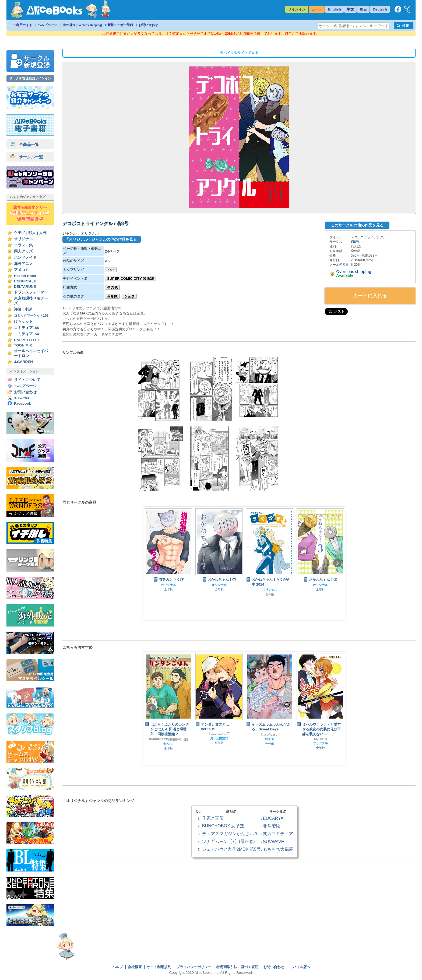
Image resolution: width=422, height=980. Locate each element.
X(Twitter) (22, 398)
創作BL (168, 744)
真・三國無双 (219, 738)
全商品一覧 (25, 144)
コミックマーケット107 (31, 316)
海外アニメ (23, 264)
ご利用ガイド (23, 25)
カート (317, 9)
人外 (43, 233)
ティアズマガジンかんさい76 (230, 834)
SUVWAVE (274, 842)
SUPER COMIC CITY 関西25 (131, 279)
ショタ (129, 296)
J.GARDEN (23, 362)
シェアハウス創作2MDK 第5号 (231, 849)
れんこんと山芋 (219, 734)
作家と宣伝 (213, 818)
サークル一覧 (27, 157)
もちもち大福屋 (278, 849)
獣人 (32, 233)
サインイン (297, 9)
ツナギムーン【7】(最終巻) (228, 841)
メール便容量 (339, 265)
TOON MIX (23, 345)
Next (337, 563)
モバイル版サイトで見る (239, 53)
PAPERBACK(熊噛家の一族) (169, 739)
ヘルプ (117, 967)
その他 (112, 287)
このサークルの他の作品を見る (357, 225)
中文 (350, 9)
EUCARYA (273, 818)
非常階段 (272, 826)
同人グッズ (23, 251)
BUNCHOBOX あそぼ (223, 826)
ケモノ (20, 233)
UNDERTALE (25, 281)
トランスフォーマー (31, 292)
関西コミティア (278, 834)
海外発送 (82, 25)
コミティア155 (27, 328)
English (334, 9)
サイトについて (27, 380)
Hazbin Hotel (25, 276)
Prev (152, 563)
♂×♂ (111, 270)
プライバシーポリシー (194, 967)
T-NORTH (320, 739)
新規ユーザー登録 (120, 25)
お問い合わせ (148, 25)
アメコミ (22, 270)
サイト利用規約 (159, 967)
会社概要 (135, 967)
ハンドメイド (25, 258)
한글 (363, 9)
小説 (28, 309)
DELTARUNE (25, 287)
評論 (18, 309)
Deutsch (380, 9)
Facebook (22, 403)
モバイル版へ (300, 967)
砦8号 (355, 242)
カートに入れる (370, 296)
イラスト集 (23, 245)
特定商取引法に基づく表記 (237, 967)
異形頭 (112, 296)
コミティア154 (27, 334)
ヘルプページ (47, 25)
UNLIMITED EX (27, 340)
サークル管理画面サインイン (30, 78)
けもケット (23, 322)
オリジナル (23, 239)
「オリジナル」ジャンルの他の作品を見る (101, 239)
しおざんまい (270, 734)
